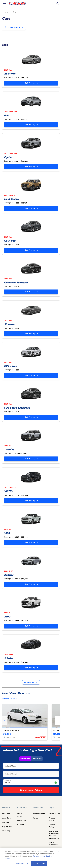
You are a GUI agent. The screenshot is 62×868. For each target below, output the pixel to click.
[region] (31, 858)
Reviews (5, 822)
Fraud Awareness (53, 844)
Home (6, 12)
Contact (21, 825)
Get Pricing (31, 83)
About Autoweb (21, 815)
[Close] (58, 852)
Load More (31, 682)
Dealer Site (22, 820)
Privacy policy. (39, 856)
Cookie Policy (52, 826)
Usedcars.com (39, 814)
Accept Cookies (39, 863)
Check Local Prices (31, 790)
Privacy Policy (52, 819)
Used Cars (37, 759)
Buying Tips (7, 826)
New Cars (25, 759)
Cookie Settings (21, 863)
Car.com (36, 818)
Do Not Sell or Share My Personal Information (54, 835)
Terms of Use (54, 814)
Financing (6, 831)
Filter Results (14, 27)
